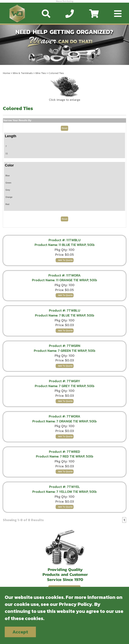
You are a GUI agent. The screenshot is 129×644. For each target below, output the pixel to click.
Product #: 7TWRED (64, 452)
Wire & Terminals (23, 73)
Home (6, 73)
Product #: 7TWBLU (64, 310)
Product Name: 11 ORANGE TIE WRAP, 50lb (64, 280)
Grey (8, 190)
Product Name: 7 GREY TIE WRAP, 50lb (65, 386)
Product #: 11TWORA (64, 275)
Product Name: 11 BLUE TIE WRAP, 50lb (65, 245)
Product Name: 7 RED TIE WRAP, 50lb (65, 456)
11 (7, 153)
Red (7, 204)
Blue (8, 176)
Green (8, 183)
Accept (20, 632)
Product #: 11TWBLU (64, 240)
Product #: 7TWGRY (64, 381)
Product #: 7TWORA (64, 416)
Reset (64, 128)
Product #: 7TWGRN (65, 346)
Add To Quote (65, 260)
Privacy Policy (76, 604)
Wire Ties (41, 73)
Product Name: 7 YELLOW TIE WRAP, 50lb (64, 492)
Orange (9, 197)
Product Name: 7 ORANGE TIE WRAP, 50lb (64, 421)
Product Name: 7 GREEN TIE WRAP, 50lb (65, 351)
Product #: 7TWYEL (64, 487)
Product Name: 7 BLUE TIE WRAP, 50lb (65, 315)
